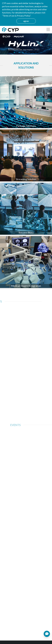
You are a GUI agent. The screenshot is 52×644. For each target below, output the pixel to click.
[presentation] (4, 44)
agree (26, 21)
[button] (14, 52)
